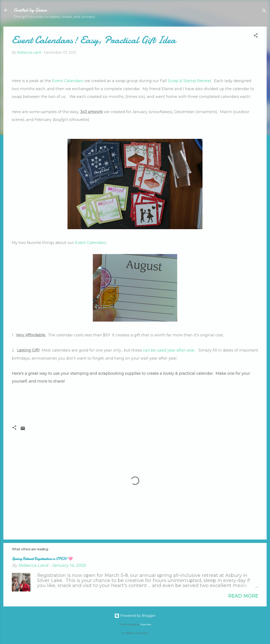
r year (189, 350)
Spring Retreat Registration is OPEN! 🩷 (42, 559)
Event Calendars (68, 81)
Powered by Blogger (135, 616)
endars (100, 243)
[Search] (264, 11)
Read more (243, 596)
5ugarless (146, 624)
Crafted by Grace (30, 10)
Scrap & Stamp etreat (190, 81)
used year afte (170, 350)
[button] (256, 36)
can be (150, 350)
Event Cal (84, 243)
